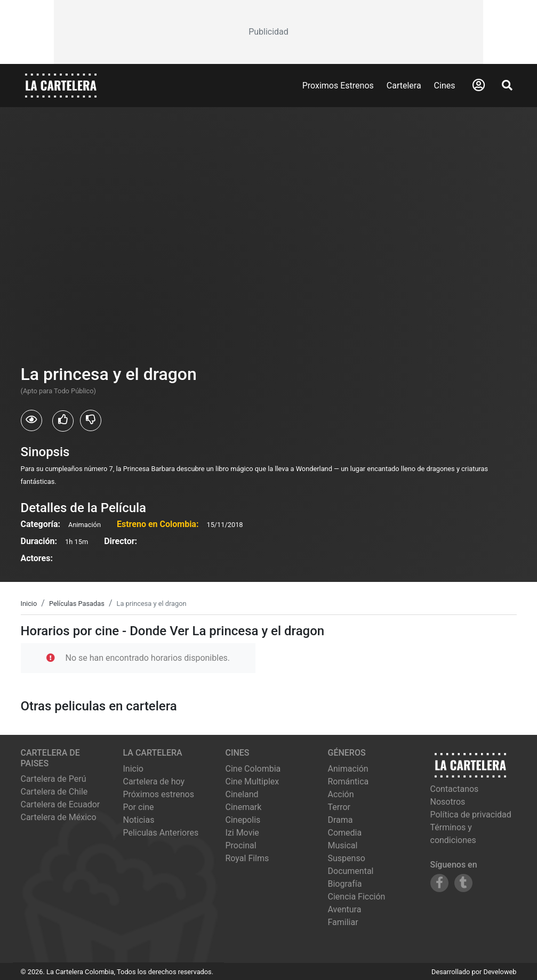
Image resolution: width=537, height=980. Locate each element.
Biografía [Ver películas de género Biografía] (345, 884)
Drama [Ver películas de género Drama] (340, 820)
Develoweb (500, 972)
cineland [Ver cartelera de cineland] (242, 794)
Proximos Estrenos (338, 86)
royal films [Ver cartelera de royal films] (247, 858)
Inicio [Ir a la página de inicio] (133, 769)
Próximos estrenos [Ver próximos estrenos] (159, 794)
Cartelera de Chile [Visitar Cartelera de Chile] (54, 792)
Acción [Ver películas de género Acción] (341, 794)
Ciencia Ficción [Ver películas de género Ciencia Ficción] (357, 897)
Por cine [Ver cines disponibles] (139, 807)
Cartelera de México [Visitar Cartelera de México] (59, 817)
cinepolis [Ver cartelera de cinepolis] (243, 820)
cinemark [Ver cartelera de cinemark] (244, 807)
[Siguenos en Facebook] (439, 883)
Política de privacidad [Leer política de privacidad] (471, 815)
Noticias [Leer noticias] (139, 820)
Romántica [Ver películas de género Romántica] (348, 781)
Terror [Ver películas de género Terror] (339, 807)
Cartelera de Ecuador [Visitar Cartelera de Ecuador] (61, 804)
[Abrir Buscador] (507, 85)
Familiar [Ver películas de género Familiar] (343, 922)
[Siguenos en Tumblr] (463, 883)
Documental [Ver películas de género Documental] (351, 871)
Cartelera (404, 86)
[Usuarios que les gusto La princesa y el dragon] (63, 421)
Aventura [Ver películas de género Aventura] (345, 909)
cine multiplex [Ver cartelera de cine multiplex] (253, 781)
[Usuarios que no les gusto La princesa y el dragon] (91, 420)
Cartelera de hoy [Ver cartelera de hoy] (154, 781)
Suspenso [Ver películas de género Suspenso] (347, 858)
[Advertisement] (269, 32)
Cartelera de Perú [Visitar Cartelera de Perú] (54, 779)
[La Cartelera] (61, 85)
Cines (445, 86)
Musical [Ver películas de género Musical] (343, 845)
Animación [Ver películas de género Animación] (348, 769)
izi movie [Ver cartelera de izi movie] (242, 833)
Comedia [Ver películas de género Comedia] (345, 833)
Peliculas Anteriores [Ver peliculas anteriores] (161, 833)
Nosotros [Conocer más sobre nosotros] (448, 802)
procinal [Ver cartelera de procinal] (241, 845)
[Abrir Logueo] (479, 85)
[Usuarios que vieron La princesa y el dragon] (31, 420)
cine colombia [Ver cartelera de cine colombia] (253, 769)
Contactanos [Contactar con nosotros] (455, 789)
